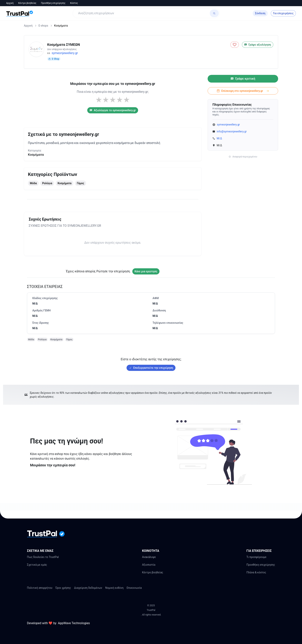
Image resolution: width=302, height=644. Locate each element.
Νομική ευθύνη (114, 588)
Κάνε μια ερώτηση (146, 271)
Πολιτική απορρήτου (40, 588)
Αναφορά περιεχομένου (243, 157)
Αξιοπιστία (149, 565)
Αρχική (10, 3)
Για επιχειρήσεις (283, 13)
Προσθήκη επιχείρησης (53, 3)
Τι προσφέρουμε (256, 557)
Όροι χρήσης (63, 588)
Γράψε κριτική (243, 79)
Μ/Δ (219, 138)
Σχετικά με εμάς (37, 565)
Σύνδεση (260, 13)
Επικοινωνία (134, 588)
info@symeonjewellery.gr (232, 131)
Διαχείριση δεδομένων (88, 588)
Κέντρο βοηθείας (27, 3)
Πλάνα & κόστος (256, 572)
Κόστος (74, 3)
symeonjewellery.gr (65, 53)
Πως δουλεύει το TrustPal (43, 557)
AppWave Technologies (74, 623)
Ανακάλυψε (149, 557)
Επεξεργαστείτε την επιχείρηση (151, 368)
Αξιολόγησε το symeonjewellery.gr (113, 110)
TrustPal (151, 610)
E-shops (43, 26)
